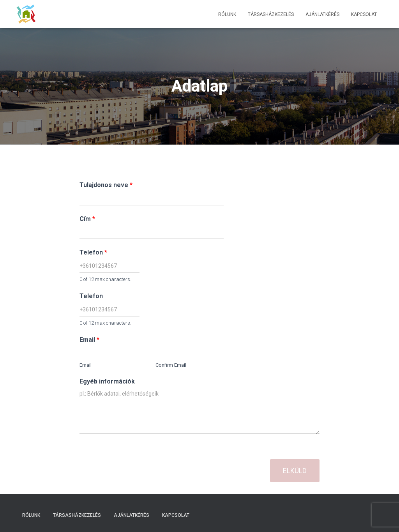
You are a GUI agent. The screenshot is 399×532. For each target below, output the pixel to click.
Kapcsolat (364, 14)
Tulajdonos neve (106, 185)
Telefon (93, 252)
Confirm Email (171, 365)
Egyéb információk (107, 381)
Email (89, 340)
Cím (87, 219)
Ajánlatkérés (322, 14)
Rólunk (227, 14)
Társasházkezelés (271, 14)
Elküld (295, 471)
